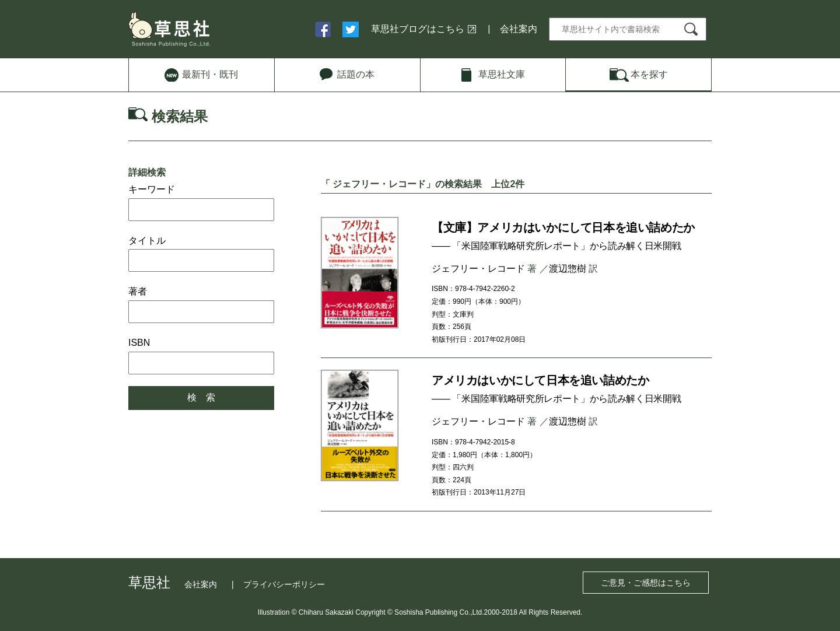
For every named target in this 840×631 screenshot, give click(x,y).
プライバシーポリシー (284, 584)
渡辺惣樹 (568, 269)
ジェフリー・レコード (478, 269)
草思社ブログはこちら (418, 29)
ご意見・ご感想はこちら (646, 583)
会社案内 (519, 29)
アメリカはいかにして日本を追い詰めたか (540, 380)
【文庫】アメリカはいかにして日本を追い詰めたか (563, 227)
